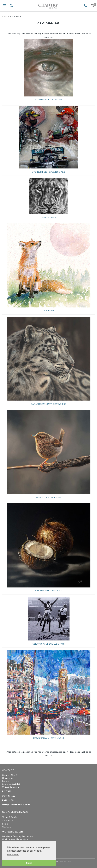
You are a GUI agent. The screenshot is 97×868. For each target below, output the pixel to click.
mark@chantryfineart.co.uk (16, 805)
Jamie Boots (49, 217)
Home (5, 16)
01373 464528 (9, 796)
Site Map (6, 827)
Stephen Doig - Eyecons (48, 100)
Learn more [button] (13, 855)
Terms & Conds (10, 817)
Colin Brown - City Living (48, 738)
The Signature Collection (49, 644)
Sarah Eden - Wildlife (48, 497)
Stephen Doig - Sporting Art (48, 172)
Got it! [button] (29, 863)
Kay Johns (48, 311)
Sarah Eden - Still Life (48, 591)
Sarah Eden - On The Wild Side (49, 404)
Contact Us (8, 820)
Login (5, 824)
